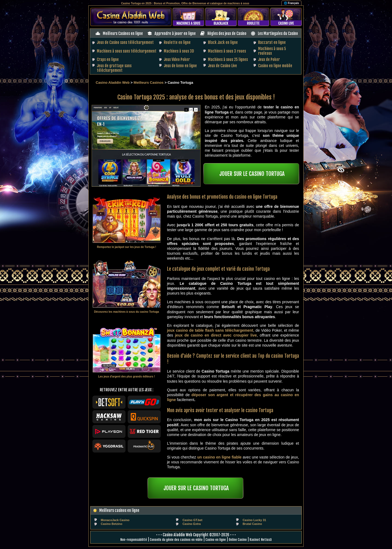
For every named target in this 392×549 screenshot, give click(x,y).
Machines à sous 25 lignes (228, 59)
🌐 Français (291, 3)
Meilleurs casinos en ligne (119, 510)
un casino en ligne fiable (219, 457)
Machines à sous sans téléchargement (127, 51)
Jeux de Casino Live (222, 66)
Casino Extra (192, 524)
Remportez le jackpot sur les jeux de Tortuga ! (127, 247)
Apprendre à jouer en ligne (175, 33)
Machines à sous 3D (179, 51)
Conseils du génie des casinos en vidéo (176, 540)
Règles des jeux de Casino (227, 33)
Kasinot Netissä (261, 540)
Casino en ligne (216, 540)
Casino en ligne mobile (275, 66)
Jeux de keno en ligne (180, 66)
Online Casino (238, 540)
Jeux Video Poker (177, 59)
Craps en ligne (108, 59)
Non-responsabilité (134, 540)
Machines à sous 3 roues (227, 51)
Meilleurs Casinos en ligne (123, 33)
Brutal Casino (252, 524)
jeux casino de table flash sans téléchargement (210, 330)
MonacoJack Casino (115, 520)
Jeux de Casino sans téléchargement (125, 42)
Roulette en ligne (177, 42)
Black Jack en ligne (223, 42)
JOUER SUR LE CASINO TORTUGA (252, 174)
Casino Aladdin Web (113, 83)
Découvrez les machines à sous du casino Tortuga (126, 312)
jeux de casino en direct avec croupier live (216, 335)
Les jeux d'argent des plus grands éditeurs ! (126, 377)
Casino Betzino (112, 524)
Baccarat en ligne (272, 42)
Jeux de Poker (269, 59)
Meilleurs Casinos (149, 83)
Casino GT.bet (192, 520)
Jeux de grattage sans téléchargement (114, 68)
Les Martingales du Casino (278, 33)
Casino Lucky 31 (254, 520)
